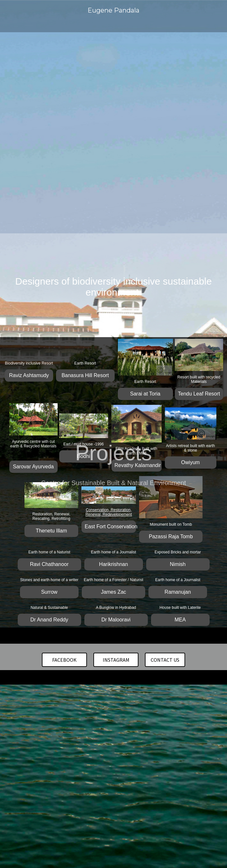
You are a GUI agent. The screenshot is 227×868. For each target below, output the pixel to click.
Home (39, 276)
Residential (91, 276)
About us (142, 287)
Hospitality (63, 276)
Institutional (122, 276)
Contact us (115, 287)
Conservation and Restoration (65, 287)
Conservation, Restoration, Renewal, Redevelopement (109, 512)
